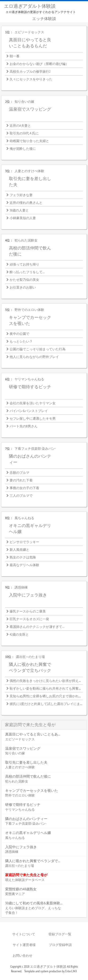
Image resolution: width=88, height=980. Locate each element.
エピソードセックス (29, 32)
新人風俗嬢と (19, 550)
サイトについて (24, 934)
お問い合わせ (23, 956)
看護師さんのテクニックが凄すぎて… (37, 627)
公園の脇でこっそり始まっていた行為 (38, 349)
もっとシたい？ (21, 342)
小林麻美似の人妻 (23, 218)
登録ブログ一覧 (60, 934)
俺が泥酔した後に (23, 149)
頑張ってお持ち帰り (24, 265)
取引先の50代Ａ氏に (24, 133)
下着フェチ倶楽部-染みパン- (35, 449)
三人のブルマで (21, 496)
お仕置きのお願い (23, 288)
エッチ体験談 (44, 19)
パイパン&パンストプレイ (29, 411)
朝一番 (15, 56)
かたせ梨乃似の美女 (24, 280)
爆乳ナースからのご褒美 (28, 612)
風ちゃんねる (24, 518)
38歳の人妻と (19, 211)
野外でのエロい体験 (29, 310)
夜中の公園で (19, 334)
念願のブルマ (19, 473)
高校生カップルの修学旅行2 (30, 72)
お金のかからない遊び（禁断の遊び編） (39, 64)
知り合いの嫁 (24, 102)
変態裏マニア (15, 894)
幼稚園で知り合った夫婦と (29, 141)
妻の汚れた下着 (21, 480)
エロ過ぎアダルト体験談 (30, 6)
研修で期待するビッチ (30, 387)
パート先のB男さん (24, 426)
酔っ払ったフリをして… (27, 272)
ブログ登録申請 (60, 945)
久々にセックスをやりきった (31, 79)
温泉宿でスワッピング (30, 109)
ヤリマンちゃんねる (29, 379)
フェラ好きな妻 (21, 195)
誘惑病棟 (21, 588)
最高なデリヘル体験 (24, 565)
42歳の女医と (19, 635)
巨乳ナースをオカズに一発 (29, 619)
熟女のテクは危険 (23, 558)
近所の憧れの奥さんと (26, 203)
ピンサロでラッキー (24, 542)
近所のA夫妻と (20, 126)
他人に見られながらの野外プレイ (34, 357)
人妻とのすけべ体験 (29, 171)
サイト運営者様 (24, 945)
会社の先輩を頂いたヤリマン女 (33, 403)
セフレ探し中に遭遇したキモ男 (33, 419)
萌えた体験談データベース (25, 880)
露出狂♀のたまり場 (30, 657)
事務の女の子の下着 (24, 488)
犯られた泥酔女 (26, 241)
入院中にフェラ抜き (28, 595)
